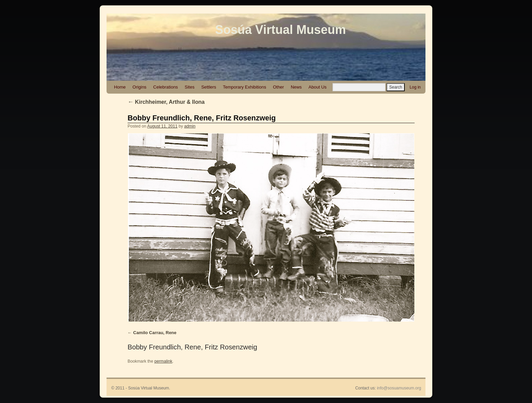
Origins (140, 87)
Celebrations (166, 87)
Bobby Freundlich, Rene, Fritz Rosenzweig (202, 118)
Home (120, 87)
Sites (189, 87)
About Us (317, 87)
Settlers (209, 87)
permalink (163, 361)
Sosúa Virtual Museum (280, 30)
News (296, 87)
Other (278, 87)
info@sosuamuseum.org (399, 388)
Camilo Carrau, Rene (155, 333)
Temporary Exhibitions (244, 87)
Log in (415, 87)
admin (190, 126)
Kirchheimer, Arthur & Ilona (166, 102)
